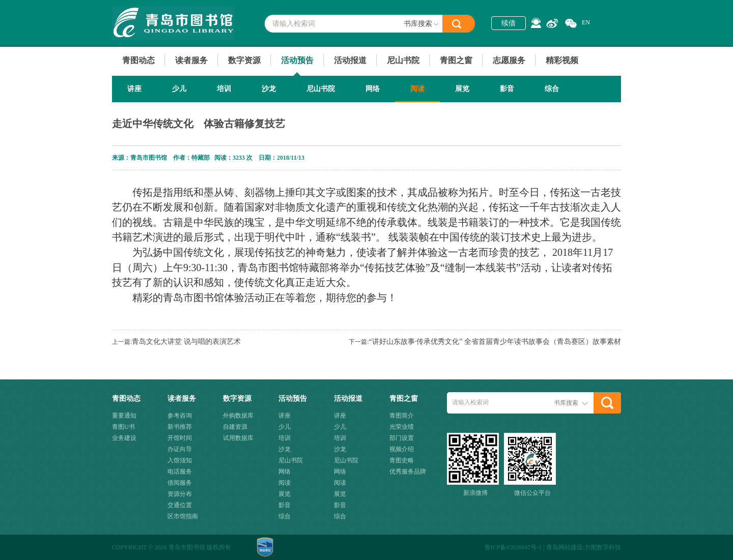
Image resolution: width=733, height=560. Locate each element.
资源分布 (180, 494)
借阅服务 (180, 483)
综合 (552, 89)
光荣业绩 (402, 427)
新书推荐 (180, 427)
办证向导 (180, 449)
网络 (373, 89)
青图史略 (402, 460)
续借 (509, 23)
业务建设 (124, 438)
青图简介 (402, 416)
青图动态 (138, 60)
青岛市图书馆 (173, 23)
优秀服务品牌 (408, 471)
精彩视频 (562, 60)
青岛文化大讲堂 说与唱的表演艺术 (186, 342)
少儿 (179, 89)
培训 (224, 89)
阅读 (417, 89)
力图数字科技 (603, 547)
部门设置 (402, 438)
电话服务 (180, 471)
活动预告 (297, 60)
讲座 (134, 89)
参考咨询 (180, 416)
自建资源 (235, 427)
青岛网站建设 (565, 547)
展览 (462, 89)
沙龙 (269, 89)
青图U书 (123, 427)
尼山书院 (403, 60)
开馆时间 (180, 438)
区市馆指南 (183, 516)
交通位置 (180, 505)
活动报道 (350, 60)
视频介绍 (402, 449)
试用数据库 (238, 438)
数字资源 (244, 60)
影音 (507, 89)
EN (586, 22)
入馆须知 (180, 460)
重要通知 (124, 416)
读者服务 (191, 60)
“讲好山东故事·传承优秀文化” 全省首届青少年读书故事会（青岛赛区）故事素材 (495, 342)
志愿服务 (509, 60)
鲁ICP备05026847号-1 (513, 547)
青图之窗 (456, 60)
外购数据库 (238, 416)
